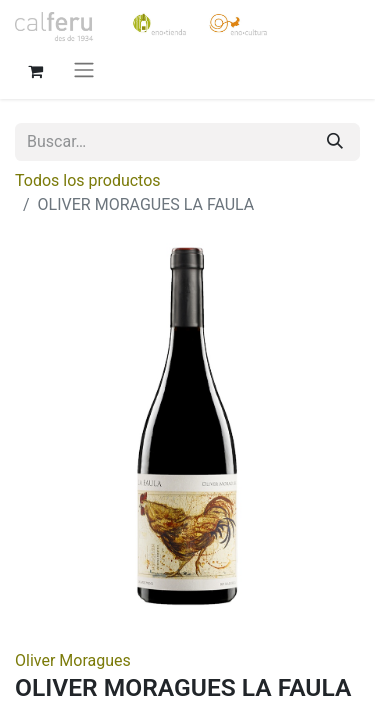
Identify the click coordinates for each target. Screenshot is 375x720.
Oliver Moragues (73, 660)
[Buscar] (335, 142)
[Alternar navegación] (84, 69)
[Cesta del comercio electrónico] (35, 69)
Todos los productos (88, 180)
